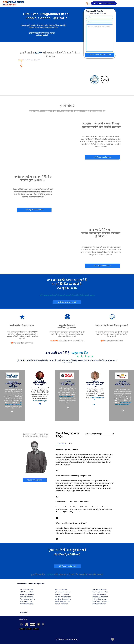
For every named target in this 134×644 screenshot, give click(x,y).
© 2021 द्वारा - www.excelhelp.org (40, 149)
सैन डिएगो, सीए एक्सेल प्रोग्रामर (100, 599)
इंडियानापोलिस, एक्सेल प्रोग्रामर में (63, 592)
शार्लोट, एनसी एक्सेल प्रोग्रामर (27, 597)
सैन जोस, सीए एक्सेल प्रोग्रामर (99, 604)
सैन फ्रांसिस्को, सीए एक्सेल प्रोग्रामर (100, 602)
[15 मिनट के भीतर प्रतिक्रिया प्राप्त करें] (100, 55)
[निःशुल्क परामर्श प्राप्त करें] (35, 480)
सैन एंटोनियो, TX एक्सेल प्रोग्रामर (100, 597)
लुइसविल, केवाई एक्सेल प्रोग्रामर (63, 602)
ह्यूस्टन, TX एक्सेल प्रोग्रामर (61, 590)
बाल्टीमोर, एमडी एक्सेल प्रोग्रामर (27, 594)
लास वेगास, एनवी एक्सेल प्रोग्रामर (63, 597)
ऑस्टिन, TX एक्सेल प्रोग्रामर (27, 592)
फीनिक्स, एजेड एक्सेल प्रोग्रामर (99, 594)
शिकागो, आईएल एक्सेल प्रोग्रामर (27, 599)
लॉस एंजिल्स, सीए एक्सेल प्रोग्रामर (63, 599)
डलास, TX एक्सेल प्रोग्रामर (26, 602)
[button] (57, 470)
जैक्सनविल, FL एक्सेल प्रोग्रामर (62, 594)
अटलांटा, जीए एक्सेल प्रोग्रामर (27, 590)
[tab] (62, 443)
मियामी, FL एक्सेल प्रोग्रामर (61, 604)
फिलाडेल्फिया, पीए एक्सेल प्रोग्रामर (100, 592)
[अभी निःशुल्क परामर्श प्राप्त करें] (102, 157)
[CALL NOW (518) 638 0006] (104, 3)
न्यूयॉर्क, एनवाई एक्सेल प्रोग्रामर (100, 590)
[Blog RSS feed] (113, 639)
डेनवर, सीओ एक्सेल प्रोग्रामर (26, 604)
